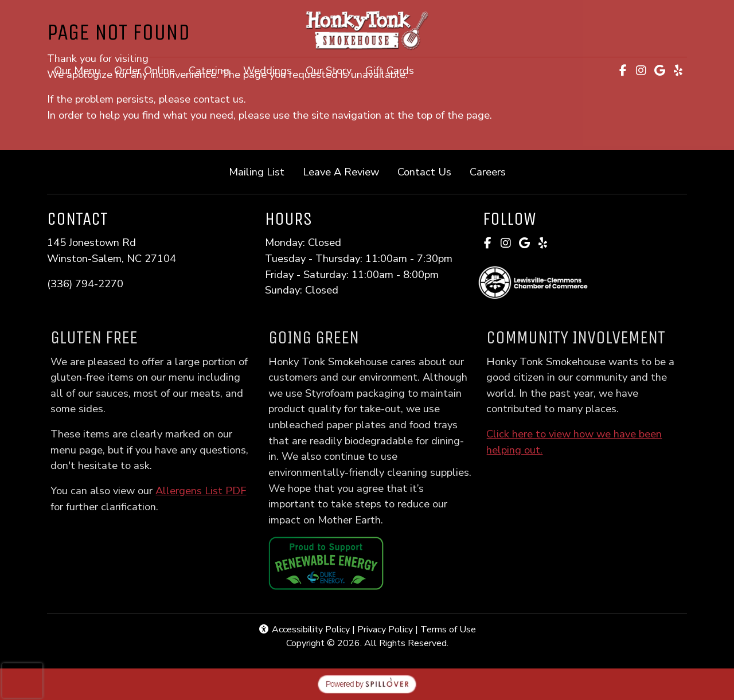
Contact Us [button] (429, 171)
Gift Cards (393, 69)
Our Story (329, 70)
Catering (209, 70)
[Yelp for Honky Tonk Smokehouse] (678, 71)
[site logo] (367, 30)
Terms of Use (448, 629)
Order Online (148, 69)
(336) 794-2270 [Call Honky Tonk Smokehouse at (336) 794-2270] (85, 283)
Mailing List (257, 172)
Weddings (268, 70)
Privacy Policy (385, 629)
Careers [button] (492, 171)
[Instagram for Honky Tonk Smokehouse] (641, 71)
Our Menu (77, 70)
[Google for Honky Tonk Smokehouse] (659, 71)
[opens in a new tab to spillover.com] (367, 683)
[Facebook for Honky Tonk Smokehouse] (623, 71)
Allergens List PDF (216, 490)
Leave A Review (345, 171)
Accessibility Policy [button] (304, 629)
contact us (218, 99)
